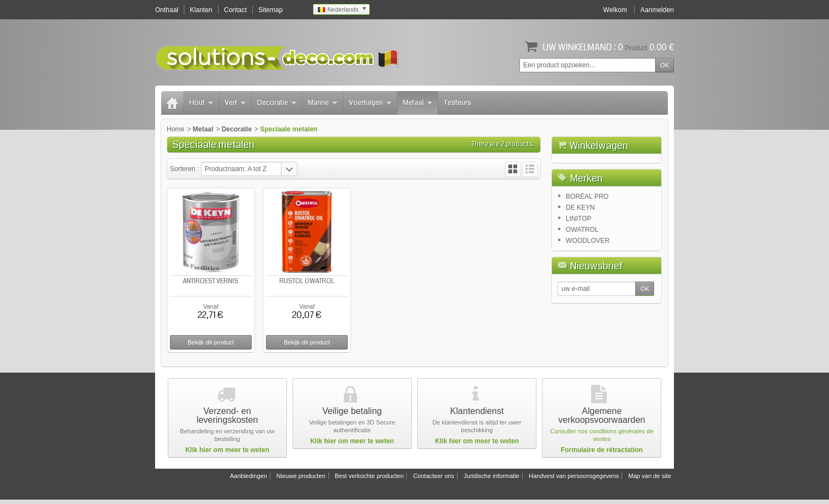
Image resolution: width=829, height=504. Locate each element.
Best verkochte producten (370, 480)
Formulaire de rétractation (602, 454)
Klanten (201, 10)
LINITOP (578, 275)
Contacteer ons (434, 480)
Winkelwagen (599, 146)
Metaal (418, 103)
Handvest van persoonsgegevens (574, 480)
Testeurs (458, 103)
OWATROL (582, 286)
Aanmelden (657, 10)
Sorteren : (185, 169)
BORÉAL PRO (587, 253)
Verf (235, 103)
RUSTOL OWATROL (306, 281)
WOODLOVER (588, 297)
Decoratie (277, 103)
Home (176, 129)
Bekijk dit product (210, 342)
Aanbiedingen (248, 480)
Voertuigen (370, 103)
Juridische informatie (491, 480)
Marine (323, 103)
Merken (586, 235)
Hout (201, 103)
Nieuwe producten (301, 480)
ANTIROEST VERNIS (211, 281)
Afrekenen (637, 208)
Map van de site (650, 480)
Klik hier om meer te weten (227, 454)
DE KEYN (580, 264)
